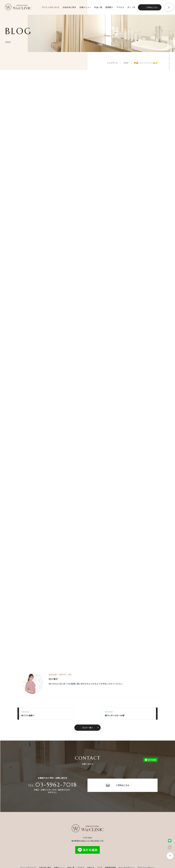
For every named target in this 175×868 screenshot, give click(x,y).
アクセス (120, 7)
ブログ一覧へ (90, 728)
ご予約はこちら (151, 7)
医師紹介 (109, 7)
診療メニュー (85, 7)
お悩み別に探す (69, 7)
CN (134, 7)
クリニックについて (50, 7)
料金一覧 (98, 7)
